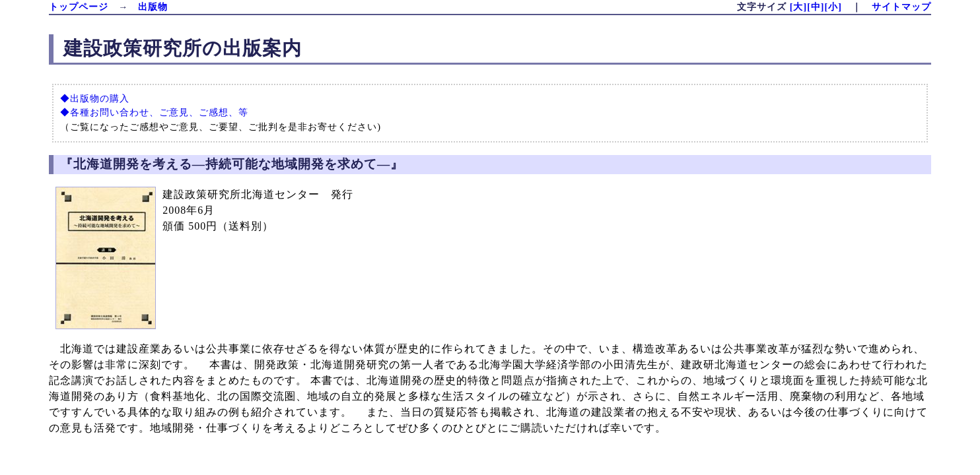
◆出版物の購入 (95, 98)
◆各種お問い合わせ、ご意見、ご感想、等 (154, 112)
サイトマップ (901, 7)
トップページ (79, 7)
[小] (833, 7)
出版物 (153, 7)
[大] (798, 7)
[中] (816, 7)
